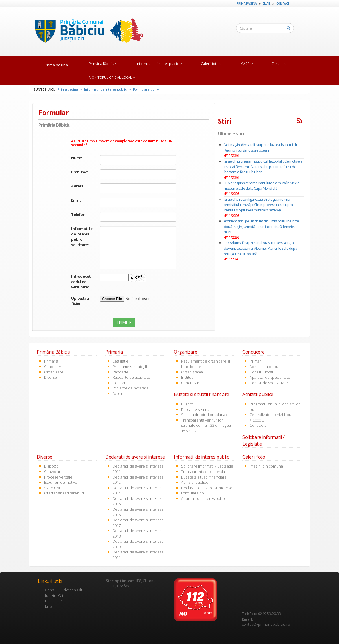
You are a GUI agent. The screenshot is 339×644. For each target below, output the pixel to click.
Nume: (77, 158)
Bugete (187, 404)
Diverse (50, 377)
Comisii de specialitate (269, 383)
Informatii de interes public (159, 64)
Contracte (258, 425)
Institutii (188, 377)
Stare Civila (53, 488)
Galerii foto (211, 64)
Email (267, 3)
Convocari (53, 472)
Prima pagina (247, 3)
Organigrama (192, 372)
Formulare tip (146, 89)
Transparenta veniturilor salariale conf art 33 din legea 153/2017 (206, 425)
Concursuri (191, 383)
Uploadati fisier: (80, 301)
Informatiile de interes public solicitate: (81, 237)
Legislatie (120, 361)
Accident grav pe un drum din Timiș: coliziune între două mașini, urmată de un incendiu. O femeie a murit (261, 226)
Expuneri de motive (61, 482)
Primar (255, 361)
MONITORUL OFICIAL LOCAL (112, 77)
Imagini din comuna (266, 466)
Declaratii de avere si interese (207, 488)
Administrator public (267, 367)
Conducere (54, 367)
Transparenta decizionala (203, 472)
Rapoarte (120, 372)
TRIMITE (124, 322)
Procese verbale (58, 477)
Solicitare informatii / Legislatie (207, 466)
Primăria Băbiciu (103, 64)
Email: (76, 200)
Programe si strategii (130, 367)
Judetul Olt (54, 595)
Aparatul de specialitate (270, 377)
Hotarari (119, 383)
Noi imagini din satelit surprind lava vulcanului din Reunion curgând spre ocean (261, 147)
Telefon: (79, 214)
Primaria (51, 361)
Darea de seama (195, 409)
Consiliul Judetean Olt (64, 590)
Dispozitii (52, 466)
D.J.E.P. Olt (54, 601)
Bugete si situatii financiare (204, 477)
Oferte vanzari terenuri (64, 493)
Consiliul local (261, 372)
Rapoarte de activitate (131, 377)
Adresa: (78, 186)
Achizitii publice (195, 482)
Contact (283, 3)
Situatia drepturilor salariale (205, 415)
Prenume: (80, 172)
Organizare (54, 372)
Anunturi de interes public (204, 498)
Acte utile (121, 393)
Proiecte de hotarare (131, 388)
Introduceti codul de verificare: (81, 282)
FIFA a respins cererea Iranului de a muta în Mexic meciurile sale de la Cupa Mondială (261, 186)
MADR (246, 64)
